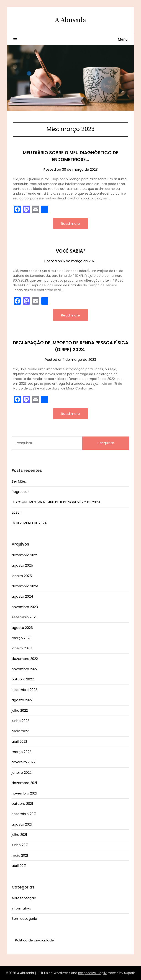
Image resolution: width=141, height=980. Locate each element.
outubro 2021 (22, 804)
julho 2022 (20, 710)
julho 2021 (19, 835)
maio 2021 (20, 855)
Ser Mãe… (19, 481)
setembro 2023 (24, 617)
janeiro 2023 (22, 648)
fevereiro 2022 (23, 762)
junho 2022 (20, 721)
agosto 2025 (22, 565)
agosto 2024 (22, 596)
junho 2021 (20, 845)
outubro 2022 (23, 679)
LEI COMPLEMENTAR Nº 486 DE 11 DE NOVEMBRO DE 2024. (56, 502)
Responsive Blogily (92, 973)
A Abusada (70, 20)
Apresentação (24, 898)
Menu (123, 39)
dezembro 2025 (25, 555)
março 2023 (22, 638)
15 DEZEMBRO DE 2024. (29, 523)
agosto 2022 (22, 700)
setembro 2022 (24, 690)
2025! (16, 512)
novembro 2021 (24, 793)
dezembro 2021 (24, 783)
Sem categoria (24, 919)
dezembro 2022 (25, 659)
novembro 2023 (25, 607)
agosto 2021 (22, 824)
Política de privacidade (35, 940)
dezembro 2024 (25, 586)
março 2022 (21, 752)
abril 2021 (19, 866)
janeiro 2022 (22, 772)
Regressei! (20, 492)
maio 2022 (20, 731)
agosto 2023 (22, 628)
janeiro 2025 (22, 576)
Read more (70, 223)
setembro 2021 (24, 814)
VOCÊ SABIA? (71, 251)
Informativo (21, 908)
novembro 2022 (25, 669)
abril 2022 (19, 741)
